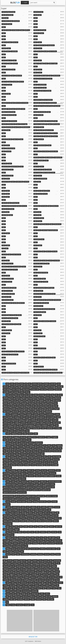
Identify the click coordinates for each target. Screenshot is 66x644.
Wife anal (48, 596)
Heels (25, 476)
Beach (48, 395)
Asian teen (42, 387)
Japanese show (6, 167)
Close (8, 414)
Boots (12, 398)
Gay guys (11, 318)
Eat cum (8, 103)
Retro (5, 551)
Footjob (21, 448)
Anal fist (9, 151)
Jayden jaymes (42, 348)
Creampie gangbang (39, 124)
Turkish (47, 585)
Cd (57, 420)
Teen (8, 583)
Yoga (8, 605)
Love (28, 507)
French (5, 448)
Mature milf (19, 76)
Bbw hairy (5, 303)
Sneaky (4, 94)
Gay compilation (48, 100)
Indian (8, 481)
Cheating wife (37, 261)
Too (9, 588)
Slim (15, 324)
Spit (52, 569)
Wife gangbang (49, 157)
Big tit (38, 411)
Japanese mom (29, 484)
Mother (40, 513)
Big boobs (6, 400)
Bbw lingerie (44, 76)
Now (21, 527)
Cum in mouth (6, 206)
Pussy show (39, 540)
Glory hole (17, 459)
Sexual (40, 194)
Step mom (23, 560)
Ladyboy (33, 507)
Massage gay (45, 373)
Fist (57, 448)
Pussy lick (22, 543)
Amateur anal (35, 389)
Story (29, 563)
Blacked (34, 398)
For (45, 445)
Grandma (24, 459)
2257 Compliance (29, 641)
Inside (13, 481)
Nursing (45, 194)
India (18, 481)
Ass (29, 384)
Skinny (5, 557)
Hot (35, 300)
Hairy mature (22, 479)
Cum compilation (32, 423)
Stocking (42, 563)
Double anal (22, 440)
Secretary (28, 566)
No (12, 527)
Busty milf (17, 21)
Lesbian (8, 507)
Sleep (52, 554)
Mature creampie (8, 521)
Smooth (10, 560)
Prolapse (36, 136)
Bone (8, 179)
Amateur (46, 384)
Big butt (25, 409)
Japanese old (37, 490)
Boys (27, 411)
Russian (14, 549)
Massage (24, 513)
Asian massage (51, 387)
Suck (48, 572)
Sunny (4, 351)
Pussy (15, 538)
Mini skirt (10, 139)
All (3, 18)
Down (29, 440)
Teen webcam (9, 324)
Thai (17, 583)
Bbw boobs (37, 76)
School (46, 560)
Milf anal (36, 518)
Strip (52, 572)
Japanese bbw (9, 127)
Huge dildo (6, 476)
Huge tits (14, 476)
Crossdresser (37, 279)
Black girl (15, 42)
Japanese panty (15, 167)
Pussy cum (24, 546)
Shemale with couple (39, 264)
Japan (37, 484)
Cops (23, 428)
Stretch (57, 572)
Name (36, 245)
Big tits (24, 398)
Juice (42, 484)
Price (40, 230)
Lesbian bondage (12, 510)
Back (22, 411)
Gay (7, 457)
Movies (17, 521)
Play (41, 224)
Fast (13, 451)
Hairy (4, 15)
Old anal (6, 535)
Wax (44, 599)
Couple (52, 425)
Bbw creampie (46, 173)
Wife (12, 596)
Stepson (42, 370)
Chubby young (20, 431)
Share (9, 577)
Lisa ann (57, 507)
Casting (16, 417)
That (52, 583)
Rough (10, 551)
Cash (43, 428)
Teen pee (4, 203)
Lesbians (26, 510)
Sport (35, 42)
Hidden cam (30, 470)
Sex (39, 566)
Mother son (41, 521)
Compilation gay (38, 100)
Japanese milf (41, 487)
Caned (23, 109)
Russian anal (21, 549)
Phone (32, 540)
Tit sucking (50, 121)
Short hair (45, 574)
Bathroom (6, 409)
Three (42, 157)
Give (30, 459)
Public (33, 538)
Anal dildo (6, 392)
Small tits (6, 580)
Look (20, 510)
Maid (53, 513)
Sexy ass (9, 115)
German (39, 457)
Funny (17, 454)
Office (37, 532)
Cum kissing (25, 103)
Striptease (6, 569)
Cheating (21, 420)
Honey (40, 88)
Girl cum (46, 462)
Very (3, 212)
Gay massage (37, 373)
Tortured (8, 70)
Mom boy (40, 51)
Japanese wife (50, 487)
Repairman (50, 300)
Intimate (36, 481)
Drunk (8, 434)
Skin (17, 569)
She (55, 563)
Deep (25, 434)
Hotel (37, 473)
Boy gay (43, 358)
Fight (5, 454)
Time (35, 15)
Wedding (6, 599)
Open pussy (41, 106)
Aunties (49, 170)
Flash (49, 445)
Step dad (10, 572)
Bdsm (36, 191)
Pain (50, 540)
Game (43, 459)
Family (15, 445)
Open (35, 106)
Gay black (13, 465)
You (33, 605)
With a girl (13, 599)
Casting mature (42, 85)
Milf (35, 513)
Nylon (8, 527)
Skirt (16, 572)
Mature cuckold (6, 76)
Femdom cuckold (43, 79)
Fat (35, 145)
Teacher (37, 585)
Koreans (54, 502)
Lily (31, 510)
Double (10, 437)
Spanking (33, 554)
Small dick (13, 580)
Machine (18, 518)
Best (61, 395)
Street (57, 569)
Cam (39, 420)
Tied (38, 583)
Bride (45, 409)
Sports (46, 577)
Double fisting (19, 182)
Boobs (8, 395)
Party (28, 538)
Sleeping (40, 554)
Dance (4, 130)
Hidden (19, 470)
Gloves (49, 459)
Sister (18, 554)
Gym (49, 457)
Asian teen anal (16, 254)
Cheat (27, 431)
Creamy (6, 431)
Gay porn (6, 459)
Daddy (29, 437)
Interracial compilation (55, 481)
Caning (4, 109)
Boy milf (46, 51)
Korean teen (43, 502)
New (16, 527)
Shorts (20, 580)
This (57, 585)
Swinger (16, 560)
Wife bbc (27, 599)
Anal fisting (17, 373)
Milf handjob (56, 124)
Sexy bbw (15, 82)
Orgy (49, 532)
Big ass (4, 115)
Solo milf (59, 577)
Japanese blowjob (34, 499)
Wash (4, 245)
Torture (38, 588)
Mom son (47, 513)
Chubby (57, 414)
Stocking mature (42, 288)
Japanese (20, 484)
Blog (15, 3)
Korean (13, 502)
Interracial (24, 481)
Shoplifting (26, 580)
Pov (3, 300)
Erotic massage (54, 373)
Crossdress (53, 321)
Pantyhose (21, 538)
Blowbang (14, 121)
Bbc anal (39, 409)
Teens (4, 60)
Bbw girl (21, 82)
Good (33, 465)
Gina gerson (5, 176)
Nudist (26, 527)
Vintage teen (35, 594)
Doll (11, 440)
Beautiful (24, 403)
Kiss (49, 502)
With (38, 596)
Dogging (16, 437)
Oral (60, 532)
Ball (43, 411)
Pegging (14, 540)
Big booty (58, 398)
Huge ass (23, 473)
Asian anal (43, 389)
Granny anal (32, 457)
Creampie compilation (42, 425)
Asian (12, 384)
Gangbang (24, 457)
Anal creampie (38, 173)
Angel (19, 387)
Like (39, 507)
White (33, 599)
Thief (5, 588)
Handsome (52, 470)
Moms (24, 518)
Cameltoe (6, 428)
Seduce (52, 574)
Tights (36, 70)
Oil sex (12, 535)
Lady (49, 510)
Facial (33, 448)
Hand (4, 276)
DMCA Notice (38, 641)
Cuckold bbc (49, 428)
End (13, 443)
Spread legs (57, 560)
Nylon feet (58, 527)
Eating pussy (39, 443)
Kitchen (29, 502)
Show (24, 563)
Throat (4, 121)
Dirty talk (6, 440)
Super (13, 12)
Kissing (35, 502)
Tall (28, 585)
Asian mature (26, 387)
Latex (23, 507)
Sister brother (31, 572)
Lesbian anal (16, 507)
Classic (15, 425)
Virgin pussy (37, 91)
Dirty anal (23, 437)
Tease (18, 585)
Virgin (18, 594)
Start (35, 330)
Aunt (59, 384)
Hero (48, 191)
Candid (58, 417)
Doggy (48, 437)
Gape (4, 30)
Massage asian (46, 515)
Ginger (8, 354)
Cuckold (35, 414)
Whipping (55, 596)
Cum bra (9, 294)
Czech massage (8, 417)
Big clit (57, 409)
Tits (34, 583)
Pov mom (59, 543)
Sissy (40, 560)
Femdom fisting (6, 182)
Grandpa (27, 465)
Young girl (27, 605)
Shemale (47, 554)
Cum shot (5, 163)
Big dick (12, 403)
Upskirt (8, 591)
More (4, 233)
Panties (15, 543)
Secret (57, 580)
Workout (39, 599)
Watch (36, 79)
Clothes (12, 431)
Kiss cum (18, 103)
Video (42, 594)
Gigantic (40, 291)
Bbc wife (35, 406)
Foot (35, 112)
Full (9, 451)
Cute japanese (50, 45)
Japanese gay (41, 496)
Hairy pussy (52, 473)
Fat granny (44, 206)
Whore (36, 333)
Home (58, 470)
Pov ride (41, 115)
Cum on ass (10, 351)
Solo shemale (45, 151)
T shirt (9, 109)
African (28, 392)
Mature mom (12, 124)
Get (51, 462)
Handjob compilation (49, 476)
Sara (21, 577)
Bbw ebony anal (11, 148)
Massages (43, 518)
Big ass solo (7, 406)
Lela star (36, 12)
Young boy (37, 358)
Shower (9, 563)
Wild (42, 596)
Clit (49, 420)
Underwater (37, 103)
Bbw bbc (55, 406)
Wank (35, 88)
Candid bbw (14, 51)
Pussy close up (57, 540)
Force (15, 448)
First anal (32, 454)
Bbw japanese (26, 127)
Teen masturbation (42, 145)
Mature (30, 513)
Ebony (8, 443)
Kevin (8, 145)
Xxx (7, 602)
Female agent (40, 454)
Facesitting (40, 448)
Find (54, 445)
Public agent (52, 538)
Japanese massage (20, 487)
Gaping (46, 136)
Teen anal (12, 585)
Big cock (30, 400)
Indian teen (43, 481)
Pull (40, 543)
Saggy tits (37, 63)
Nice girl (15, 63)
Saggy (42, 63)
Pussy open (57, 106)
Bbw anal (41, 398)
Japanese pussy (22, 493)
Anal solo (6, 387)
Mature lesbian (8, 524)
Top (30, 583)
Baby (20, 400)
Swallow (54, 566)
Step (51, 560)
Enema (4, 373)
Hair (3, 209)
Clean (32, 417)
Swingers (32, 569)
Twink (35, 176)
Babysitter (48, 411)
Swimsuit (39, 569)
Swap (18, 574)
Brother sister (49, 398)
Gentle (55, 462)
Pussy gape (7, 540)
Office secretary (42, 112)
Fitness (34, 451)
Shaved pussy (25, 554)
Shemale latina (54, 151)
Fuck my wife (47, 451)
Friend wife (56, 261)
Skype (26, 569)
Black (36, 395)
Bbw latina (31, 403)
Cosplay (17, 423)
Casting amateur (46, 309)
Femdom (9, 445)
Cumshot (23, 423)
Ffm (5, 451)
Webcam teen (38, 30)
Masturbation (30, 515)
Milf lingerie (51, 288)
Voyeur (8, 594)
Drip (16, 440)
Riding (8, 549)
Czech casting (7, 425)
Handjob (13, 470)
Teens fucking (38, 312)
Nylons (4, 321)
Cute (35, 215)
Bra (13, 294)
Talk (43, 588)
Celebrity (33, 420)
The (13, 588)
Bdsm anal (10, 373)
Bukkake (4, 267)
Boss (56, 403)
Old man (54, 532)
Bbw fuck (22, 303)
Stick (20, 127)
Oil (24, 532)
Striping (18, 109)
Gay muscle (56, 459)
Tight (42, 583)
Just (30, 490)
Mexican (50, 518)
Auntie (40, 170)
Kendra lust (7, 504)
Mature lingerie (53, 63)
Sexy (3, 70)
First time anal (57, 451)
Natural (11, 529)
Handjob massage (43, 273)
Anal (3, 103)
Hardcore (5, 270)
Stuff (35, 212)
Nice (36, 527)
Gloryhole (37, 33)
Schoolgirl (15, 577)
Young (36, 267)
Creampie (29, 414)
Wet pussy (25, 596)
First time (28, 451)
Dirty (3, 261)
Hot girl (4, 315)
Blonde (18, 403)
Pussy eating (16, 546)
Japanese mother (49, 484)
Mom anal (55, 515)
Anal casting (7, 389)
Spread (8, 554)
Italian (36, 48)
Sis (4, 563)
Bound (41, 406)
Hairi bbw (16, 303)
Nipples (17, 529)
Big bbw (36, 121)
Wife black (37, 157)
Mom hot (49, 251)
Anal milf (53, 384)
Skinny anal (22, 572)
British (38, 403)
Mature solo (57, 518)
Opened (13, 532)
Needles (9, 288)
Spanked (24, 574)
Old (28, 532)
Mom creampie (15, 513)
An (10, 297)
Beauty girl (53, 103)
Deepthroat (41, 437)
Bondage (42, 395)
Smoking (35, 563)
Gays (5, 462)
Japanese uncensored (9, 493)
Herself (4, 48)
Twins (32, 588)
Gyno (41, 136)
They (18, 588)
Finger (22, 451)
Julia (23, 496)
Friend (22, 454)
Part (46, 540)
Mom (8, 513)
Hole (41, 473)
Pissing (20, 540)
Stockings (46, 569)
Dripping (14, 434)
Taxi (42, 585)
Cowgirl (41, 423)
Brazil (24, 400)
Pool (45, 543)
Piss (37, 538)
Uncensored (26, 591)
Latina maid (5, 215)
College (28, 428)
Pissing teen (16, 203)
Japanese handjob (8, 496)
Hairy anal (31, 473)
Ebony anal (24, 443)
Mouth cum (37, 133)
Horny (20, 476)
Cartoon (10, 267)
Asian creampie (16, 389)
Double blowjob (42, 179)
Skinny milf (41, 130)
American (35, 387)
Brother (6, 403)
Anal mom (58, 389)
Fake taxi (47, 448)
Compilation (37, 321)
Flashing (27, 448)
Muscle (29, 518)
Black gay (5, 318)
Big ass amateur (49, 130)
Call (20, 425)
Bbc (56, 395)
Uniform (18, 591)
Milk (57, 513)
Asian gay (60, 387)
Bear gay (48, 400)
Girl (11, 459)
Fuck (10, 448)
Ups (7, 15)
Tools (54, 588)
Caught (27, 420)
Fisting (31, 445)
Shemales (36, 224)
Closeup (42, 414)
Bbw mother (57, 76)
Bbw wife (5, 330)
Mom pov (49, 521)
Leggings (50, 507)
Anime (22, 384)
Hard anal (6, 479)
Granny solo (38, 462)
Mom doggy (24, 124)
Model (23, 521)
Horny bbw (9, 291)
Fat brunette (57, 300)
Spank (13, 569)
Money (38, 515)
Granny (12, 457)
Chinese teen (37, 303)
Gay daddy (55, 465)
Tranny (5, 585)
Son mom (52, 577)
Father (40, 451)
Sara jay (6, 566)
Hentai (37, 470)
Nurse (5, 529)
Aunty (35, 170)
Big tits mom (37, 251)
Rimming (16, 551)
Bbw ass (14, 406)
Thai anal (4, 254)
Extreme (31, 443)
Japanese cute (42, 45)
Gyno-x (55, 136)
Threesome (24, 583)
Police (10, 543)
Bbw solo (14, 400)
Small (14, 563)
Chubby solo (37, 151)
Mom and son (21, 515)
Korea (8, 502)
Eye (43, 303)
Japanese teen (31, 487)
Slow (22, 569)
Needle (14, 288)
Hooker (59, 476)
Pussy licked (51, 543)
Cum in (8, 209)
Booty (4, 333)
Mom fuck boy (53, 51)
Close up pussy (12, 420)
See (59, 563)
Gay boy (49, 358)
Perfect (28, 543)
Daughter (55, 437)
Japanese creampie (52, 496)
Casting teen (37, 309)
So (29, 574)
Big (53, 395)
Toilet (13, 583)
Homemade (7, 473)
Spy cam (12, 566)
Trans (24, 585)
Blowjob (6, 398)
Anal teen (5, 24)
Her (24, 470)
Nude (31, 527)
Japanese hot (47, 294)
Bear (36, 400)
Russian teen (35, 549)
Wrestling (20, 599)
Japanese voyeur (31, 496)
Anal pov (15, 270)
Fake (53, 448)
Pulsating (35, 543)
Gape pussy (24, 462)
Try (56, 583)
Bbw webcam (56, 400)
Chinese (22, 414)
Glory (20, 315)
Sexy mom (5, 124)
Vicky (3, 197)
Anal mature (26, 389)
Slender (5, 574)
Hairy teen (38, 476)
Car (53, 420)
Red (59, 549)
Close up (44, 420)
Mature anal (7, 515)
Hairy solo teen (45, 103)
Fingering (59, 445)
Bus (26, 395)
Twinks (48, 588)
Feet (26, 445)
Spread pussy (49, 106)
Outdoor (9, 30)
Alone (22, 392)
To (32, 585)
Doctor (30, 434)
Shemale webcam (11, 364)
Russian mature (51, 549)
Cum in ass (21, 351)
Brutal (51, 403)
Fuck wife (45, 261)
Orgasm (20, 532)
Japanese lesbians (11, 484)
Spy (35, 182)
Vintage (23, 594)
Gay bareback (7, 468)
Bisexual (36, 306)
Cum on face (10, 279)
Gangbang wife (58, 157)
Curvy (12, 428)
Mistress (56, 521)
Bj (12, 395)
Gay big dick (36, 459)
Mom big (55, 251)
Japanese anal (46, 490)
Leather (44, 507)
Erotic (17, 443)
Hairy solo (13, 479)
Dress (35, 437)
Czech (27, 417)
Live (3, 324)
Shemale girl (58, 224)
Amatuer (45, 282)
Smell (35, 60)
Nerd (3, 194)
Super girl (5, 42)
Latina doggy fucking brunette (50, 230)
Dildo (36, 434)
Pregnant (9, 538)
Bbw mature (37, 206)
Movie (5, 518)
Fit (46, 124)
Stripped (27, 577)
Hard (46, 473)
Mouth (34, 521)
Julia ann (18, 496)
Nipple (41, 527)
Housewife (37, 239)
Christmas (48, 423)
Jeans (15, 490)
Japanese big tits (38, 294)
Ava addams (5, 21)
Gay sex (48, 465)
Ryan (28, 549)
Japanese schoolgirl (9, 499)
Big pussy (28, 406)
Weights (42, 160)
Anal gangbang (17, 267)
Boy (35, 51)
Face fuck (11, 454)
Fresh (40, 445)
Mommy (11, 518)
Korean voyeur (21, 502)
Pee (45, 538)
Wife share (50, 599)
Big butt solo (15, 354)
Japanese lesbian (23, 490)
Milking (28, 521)
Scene (7, 300)
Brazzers (18, 398)
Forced (21, 445)
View (13, 594)
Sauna (43, 566)
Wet (7, 596)
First (17, 451)
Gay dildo (6, 465)
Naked (36, 282)
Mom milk (54, 370)
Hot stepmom (16, 30)
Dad (5, 437)
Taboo (60, 583)
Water (36, 73)
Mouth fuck (44, 133)
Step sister (49, 563)
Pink (58, 538)
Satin (48, 566)
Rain (22, 551)
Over (32, 532)
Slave (19, 563)
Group (31, 462)
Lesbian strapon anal (40, 510)
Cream (18, 428)
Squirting (40, 577)
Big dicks (51, 409)
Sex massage (5, 170)
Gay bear (20, 465)
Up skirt (4, 139)
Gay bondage (40, 465)
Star (5, 577)
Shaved (58, 554)
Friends (50, 261)
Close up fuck (56, 423)
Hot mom (36, 370)
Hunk (3, 191)
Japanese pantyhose (22, 499)
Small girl (34, 574)
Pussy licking (7, 546)
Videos (47, 594)
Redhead (43, 549)
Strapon (35, 560)
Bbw (3, 127)
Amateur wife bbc (37, 384)
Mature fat (55, 206)
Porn (40, 191)
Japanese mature (8, 487)
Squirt (29, 560)
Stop (5, 572)
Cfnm (22, 417)
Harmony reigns (6, 12)
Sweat (4, 51)
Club (57, 425)
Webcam (32, 596)
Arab (17, 384)
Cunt (11, 423)
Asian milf (13, 387)
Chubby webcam (40, 417)
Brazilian (13, 409)
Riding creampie (6, 112)
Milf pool (27, 30)
